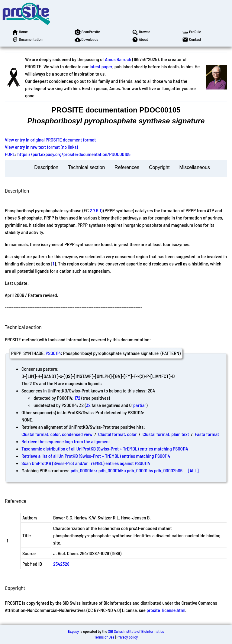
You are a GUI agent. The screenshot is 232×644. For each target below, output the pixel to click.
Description (46, 167)
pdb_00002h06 (168, 470)
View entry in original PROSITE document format (50, 140)
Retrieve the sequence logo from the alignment (66, 441)
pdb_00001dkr (84, 470)
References (127, 167)
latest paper (101, 66)
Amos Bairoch (118, 59)
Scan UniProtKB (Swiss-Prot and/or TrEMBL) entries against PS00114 (86, 463)
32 (88, 405)
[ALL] (193, 470)
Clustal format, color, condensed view (57, 434)
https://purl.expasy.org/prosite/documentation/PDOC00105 (74, 154)
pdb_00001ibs (140, 470)
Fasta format (207, 434)
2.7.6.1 (95, 210)
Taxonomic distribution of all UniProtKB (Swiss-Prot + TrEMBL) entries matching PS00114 (105, 449)
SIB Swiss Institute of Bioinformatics (136, 631)
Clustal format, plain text (166, 434)
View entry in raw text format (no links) (41, 147)
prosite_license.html (166, 610)
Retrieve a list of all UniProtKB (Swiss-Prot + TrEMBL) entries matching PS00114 (96, 456)
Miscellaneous (194, 167)
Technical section (86, 167)
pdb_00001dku (112, 470)
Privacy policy (127, 637)
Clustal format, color (118, 434)
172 (77, 398)
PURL (10, 154)
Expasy (73, 631)
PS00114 (53, 353)
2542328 (61, 564)
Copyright (159, 167)
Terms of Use (104, 637)
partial (139, 405)
